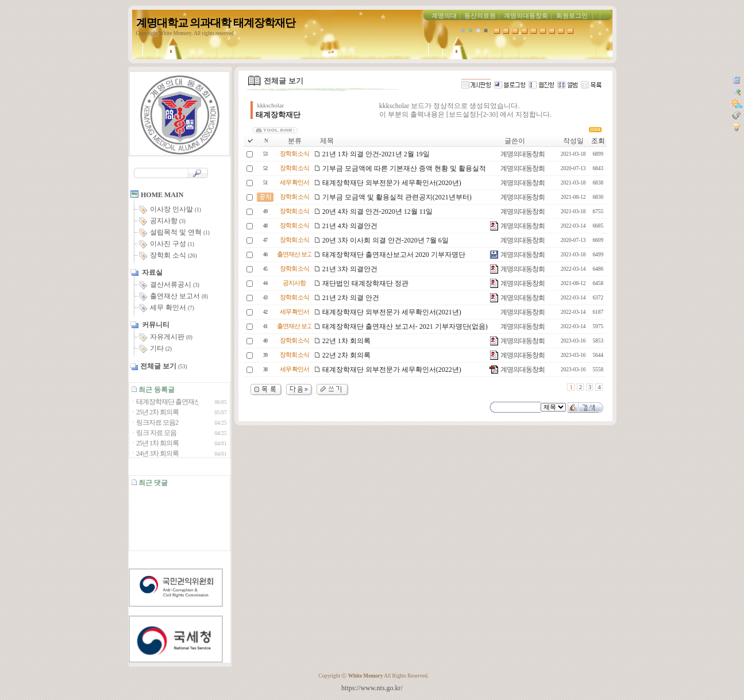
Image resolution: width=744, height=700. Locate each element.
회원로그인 (572, 16)
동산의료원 (480, 16)
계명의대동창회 (526, 16)
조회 (598, 141)
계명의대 (444, 16)
